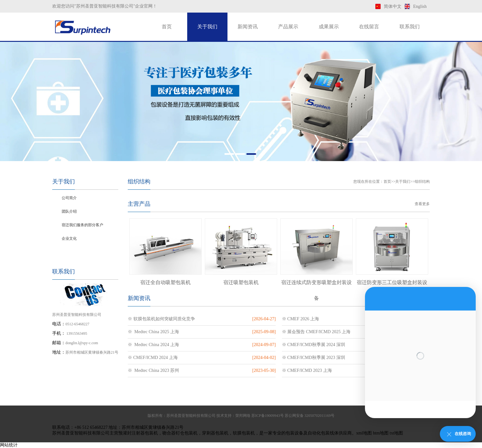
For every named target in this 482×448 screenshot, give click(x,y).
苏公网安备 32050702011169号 (310, 416)
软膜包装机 (244, 433)
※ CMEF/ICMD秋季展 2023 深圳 (314, 358)
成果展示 (329, 27)
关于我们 (207, 27)
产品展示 (288, 27)
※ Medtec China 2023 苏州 (153, 370)
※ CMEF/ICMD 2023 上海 (307, 370)
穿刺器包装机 (215, 433)
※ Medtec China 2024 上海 (153, 345)
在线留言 (369, 27)
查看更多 (422, 204)
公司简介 (69, 198)
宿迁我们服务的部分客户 (82, 225)
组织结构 (69, 252)
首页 (167, 27)
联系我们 (410, 27)
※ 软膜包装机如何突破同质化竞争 (161, 319)
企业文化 (69, 238)
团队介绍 (69, 211)
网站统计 (9, 445)
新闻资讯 (248, 27)
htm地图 (381, 433)
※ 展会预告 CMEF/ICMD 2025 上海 (316, 332)
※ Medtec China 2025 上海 (153, 332)
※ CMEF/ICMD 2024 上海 (153, 358)
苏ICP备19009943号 (268, 416)
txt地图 (397, 433)
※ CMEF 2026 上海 (301, 319)
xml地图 (364, 433)
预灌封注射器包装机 (138, 433)
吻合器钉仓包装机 (180, 433)
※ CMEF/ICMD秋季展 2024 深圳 (314, 345)
